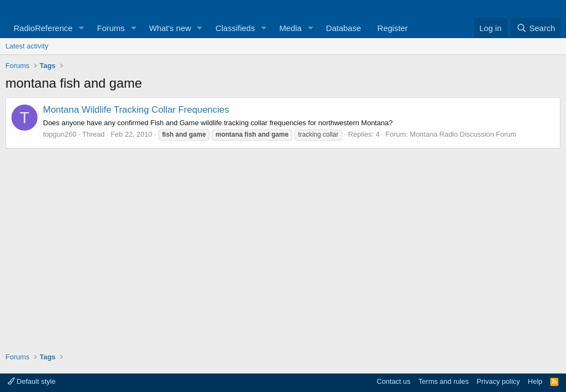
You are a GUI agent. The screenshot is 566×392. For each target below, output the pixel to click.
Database (343, 28)
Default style (32, 381)
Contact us (393, 381)
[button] (81, 28)
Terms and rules (444, 381)
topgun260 (60, 134)
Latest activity (27, 46)
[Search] (536, 28)
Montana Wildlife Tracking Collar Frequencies (136, 110)
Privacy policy (498, 381)
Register (392, 28)
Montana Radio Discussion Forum (463, 134)
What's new (170, 28)
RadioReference (43, 28)
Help (535, 381)
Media (290, 28)
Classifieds (235, 28)
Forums (111, 28)
